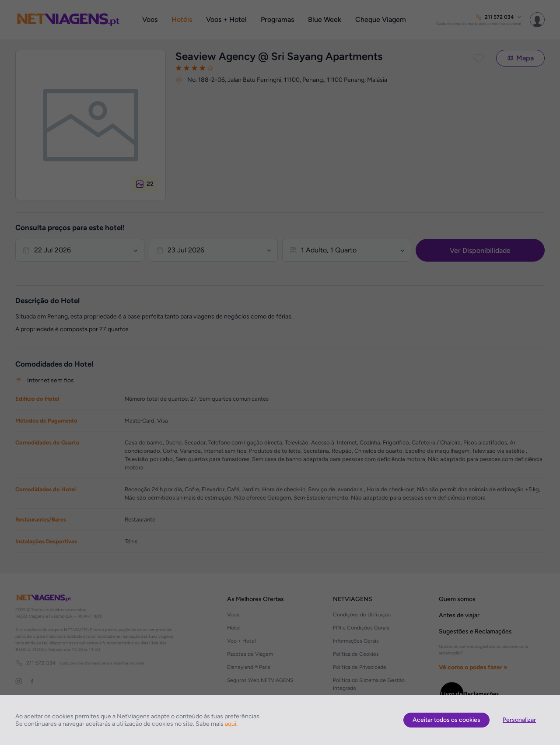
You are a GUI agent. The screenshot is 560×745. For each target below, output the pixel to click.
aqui (231, 724)
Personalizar (519, 720)
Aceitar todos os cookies (446, 720)
